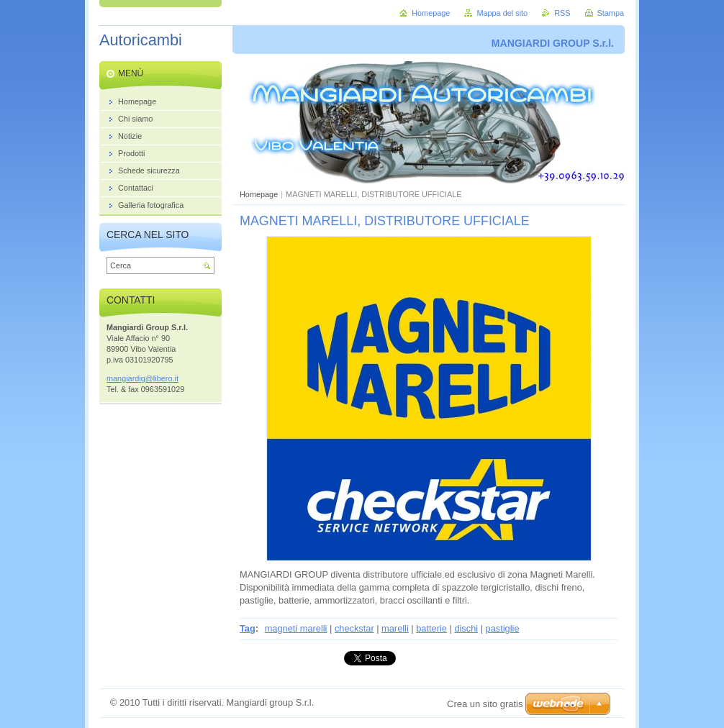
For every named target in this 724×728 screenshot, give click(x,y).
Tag (248, 628)
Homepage (259, 194)
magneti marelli (296, 628)
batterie (431, 628)
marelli (395, 628)
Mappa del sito (502, 13)
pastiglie (503, 628)
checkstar (354, 628)
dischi (466, 628)
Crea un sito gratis (485, 704)
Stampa (611, 13)
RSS (562, 13)
